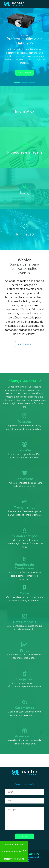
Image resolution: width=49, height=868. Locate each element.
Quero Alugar (25, 344)
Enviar (25, 836)
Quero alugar (25, 72)
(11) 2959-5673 (32, 854)
